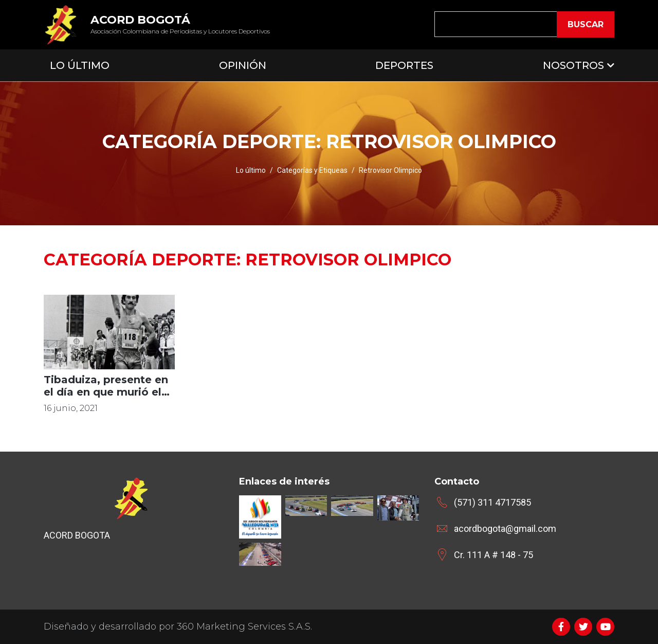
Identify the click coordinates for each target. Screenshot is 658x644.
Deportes (404, 65)
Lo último (251, 170)
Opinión (243, 65)
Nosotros (573, 65)
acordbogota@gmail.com (505, 529)
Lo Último (80, 65)
